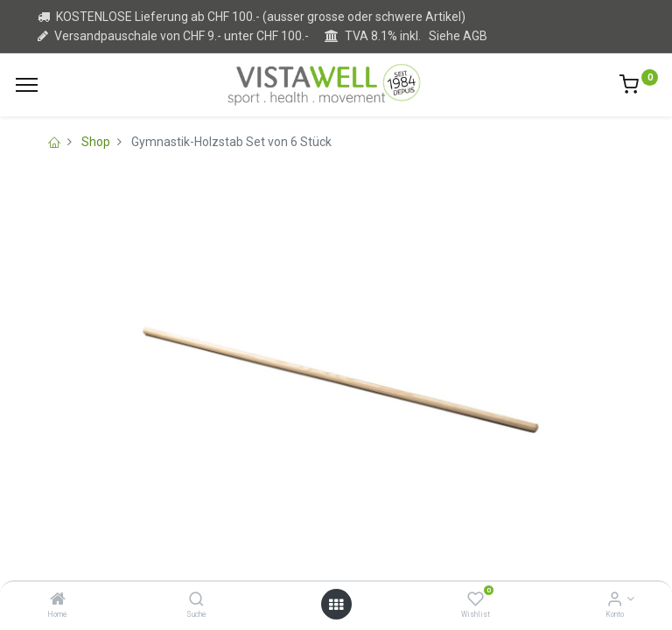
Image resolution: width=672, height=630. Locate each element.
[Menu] (27, 85)
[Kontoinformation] (615, 600)
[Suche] (196, 600)
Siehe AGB (458, 36)
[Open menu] (336, 605)
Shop (96, 142)
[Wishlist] (476, 600)
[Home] (58, 600)
